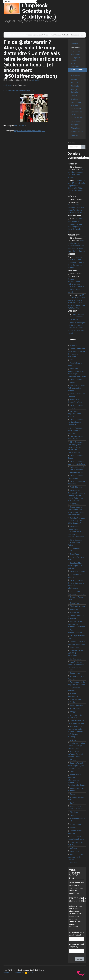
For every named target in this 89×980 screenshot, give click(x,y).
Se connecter (19, 973)
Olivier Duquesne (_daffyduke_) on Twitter (75, 543)
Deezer (72, 794)
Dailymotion (74, 851)
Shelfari (73, 803)
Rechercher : (72, 143)
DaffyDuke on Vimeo (77, 571)
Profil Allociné (75, 504)
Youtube (73, 815)
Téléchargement (77, 132)
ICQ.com (73, 760)
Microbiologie (76, 121)
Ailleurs (74, 79)
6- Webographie (19, 35)
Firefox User (74, 613)
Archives (74, 43)
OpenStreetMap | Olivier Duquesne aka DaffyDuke (76, 566)
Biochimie (75, 86)
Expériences (76, 99)
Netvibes (73, 828)
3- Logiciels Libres (75, 59)
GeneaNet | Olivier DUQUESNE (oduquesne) (75, 653)
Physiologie (75, 128)
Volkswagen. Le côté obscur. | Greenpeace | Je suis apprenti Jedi (76, 470)
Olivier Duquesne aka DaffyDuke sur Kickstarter (75, 422)
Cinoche (74, 96)
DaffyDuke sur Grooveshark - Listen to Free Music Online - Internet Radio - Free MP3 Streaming (76, 495)
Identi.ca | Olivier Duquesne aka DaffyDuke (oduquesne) (77, 624)
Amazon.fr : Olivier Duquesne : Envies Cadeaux (76, 857)
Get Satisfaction (76, 659)
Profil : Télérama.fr (77, 487)
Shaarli (72, 360)
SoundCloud (74, 554)
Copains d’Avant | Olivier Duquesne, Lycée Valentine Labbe (77, 766)
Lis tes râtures (76, 118)
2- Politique (75, 54)
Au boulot (75, 83)
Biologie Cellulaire (75, 91)
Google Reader (75, 824)
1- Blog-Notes (76, 51)
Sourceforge (74, 603)
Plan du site (8, 973)
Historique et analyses (76, 104)
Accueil (8, 35)
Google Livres (75, 673)
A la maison (76, 76)
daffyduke (35, 80)
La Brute (73, 740)
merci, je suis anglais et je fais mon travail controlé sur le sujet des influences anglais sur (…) (77, 328)
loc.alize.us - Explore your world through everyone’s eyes (76, 746)
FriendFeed (74, 812)
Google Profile (75, 708)
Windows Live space (77, 606)
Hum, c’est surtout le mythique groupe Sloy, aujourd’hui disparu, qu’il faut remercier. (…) (76, 207)
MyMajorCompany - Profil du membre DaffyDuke (76, 388)
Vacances (75, 135)
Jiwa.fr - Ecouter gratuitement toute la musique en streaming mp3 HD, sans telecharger (76, 732)
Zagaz (72, 772)
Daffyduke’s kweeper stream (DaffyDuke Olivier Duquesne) (76, 521)
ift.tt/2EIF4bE (19, 126)
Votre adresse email (76, 946)
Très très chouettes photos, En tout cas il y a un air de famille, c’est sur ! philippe (76, 262)
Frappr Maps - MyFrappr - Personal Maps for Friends (75, 754)
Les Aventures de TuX (76, 113)
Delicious (73, 863)
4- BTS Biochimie (75, 65)
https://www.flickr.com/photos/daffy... (18, 90)
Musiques (75, 125)
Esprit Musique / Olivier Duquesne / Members (75, 431)
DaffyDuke (7, 85)
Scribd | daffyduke (77, 705)
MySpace (73, 848)
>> (83, 147)
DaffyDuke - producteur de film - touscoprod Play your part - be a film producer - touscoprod (76, 531)
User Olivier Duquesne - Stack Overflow (74, 414)
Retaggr (73, 712)
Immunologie (76, 108)
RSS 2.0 (29, 973)
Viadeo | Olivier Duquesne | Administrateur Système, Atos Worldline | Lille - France (77, 780)
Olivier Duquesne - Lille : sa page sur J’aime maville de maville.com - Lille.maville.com (75, 447)
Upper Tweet (75, 647)
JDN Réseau (74, 609)
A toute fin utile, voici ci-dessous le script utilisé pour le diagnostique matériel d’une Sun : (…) (77, 246)
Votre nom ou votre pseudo (76, 934)
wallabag (73, 346)
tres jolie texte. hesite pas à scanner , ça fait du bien (76, 317)
